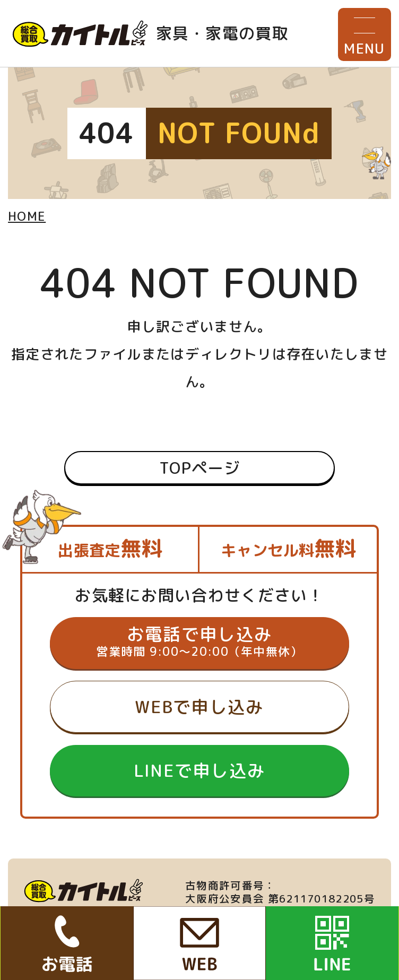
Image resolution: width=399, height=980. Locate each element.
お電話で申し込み (199, 641)
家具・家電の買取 (150, 34)
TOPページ (199, 468)
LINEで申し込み (200, 770)
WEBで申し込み (199, 706)
